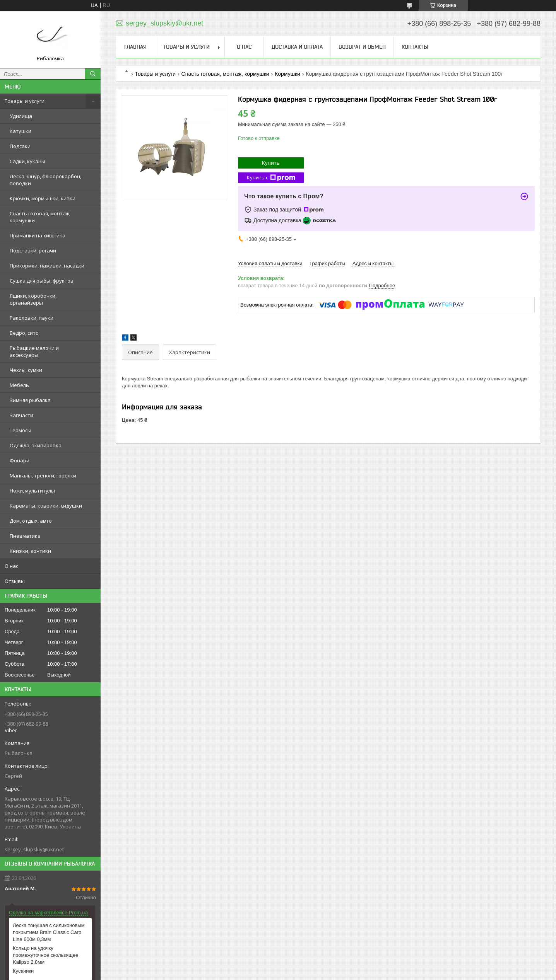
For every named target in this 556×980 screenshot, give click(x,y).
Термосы (21, 430)
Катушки (21, 131)
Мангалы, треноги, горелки (43, 476)
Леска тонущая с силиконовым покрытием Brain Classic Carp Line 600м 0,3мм (49, 932)
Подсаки (20, 146)
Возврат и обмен (362, 47)
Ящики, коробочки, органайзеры (33, 299)
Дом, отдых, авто (31, 521)
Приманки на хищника (38, 235)
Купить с (271, 178)
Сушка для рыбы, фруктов (42, 281)
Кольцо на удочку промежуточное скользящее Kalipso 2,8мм (45, 955)
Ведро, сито (24, 333)
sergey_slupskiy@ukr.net (34, 849)
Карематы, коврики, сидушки (46, 506)
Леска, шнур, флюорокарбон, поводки (45, 180)
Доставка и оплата (297, 47)
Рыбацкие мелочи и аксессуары (34, 351)
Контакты (415, 47)
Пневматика (25, 536)
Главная (135, 47)
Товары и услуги (25, 101)
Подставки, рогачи (33, 251)
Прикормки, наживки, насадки (47, 266)
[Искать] (93, 74)
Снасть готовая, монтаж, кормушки (40, 217)
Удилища (21, 116)
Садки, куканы (27, 161)
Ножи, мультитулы (32, 491)
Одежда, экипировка (36, 445)
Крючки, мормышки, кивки (43, 198)
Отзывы (15, 581)
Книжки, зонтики (30, 551)
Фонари (20, 460)
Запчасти (21, 415)
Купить (271, 163)
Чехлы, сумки (26, 370)
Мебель (19, 385)
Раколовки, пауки (32, 318)
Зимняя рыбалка (30, 400)
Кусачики (23, 971)
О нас (11, 566)
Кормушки (287, 74)
